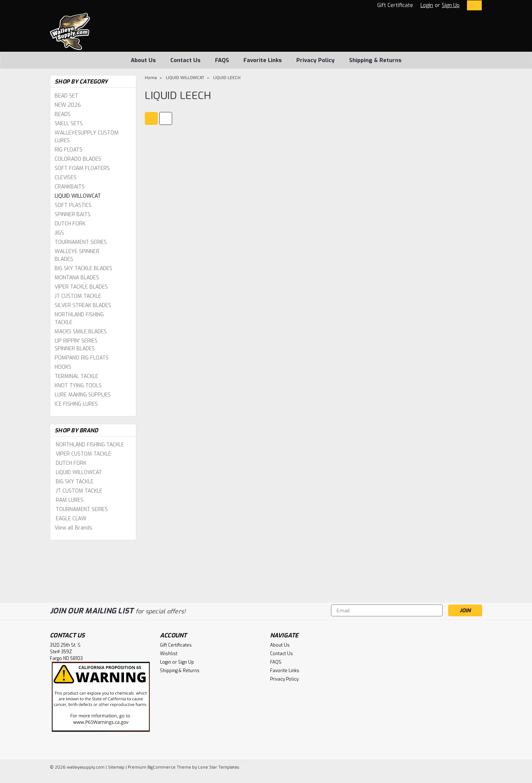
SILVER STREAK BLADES (83, 305)
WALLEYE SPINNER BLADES (77, 255)
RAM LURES (70, 500)
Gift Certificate (395, 5)
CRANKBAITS (70, 187)
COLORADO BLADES (78, 159)
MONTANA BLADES (77, 278)
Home (151, 78)
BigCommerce (161, 767)
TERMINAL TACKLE (76, 376)
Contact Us (185, 60)
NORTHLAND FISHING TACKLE (79, 319)
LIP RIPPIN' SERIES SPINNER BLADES (76, 345)
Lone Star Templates (219, 767)
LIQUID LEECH (227, 78)
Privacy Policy (316, 60)
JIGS (59, 233)
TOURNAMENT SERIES (81, 242)
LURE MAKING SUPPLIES (83, 395)
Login (427, 5)
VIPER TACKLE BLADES (81, 287)
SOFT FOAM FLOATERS (82, 168)
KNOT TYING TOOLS (78, 386)
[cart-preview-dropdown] (473, 5)
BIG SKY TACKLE (75, 482)
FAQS (222, 60)
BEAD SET (66, 96)
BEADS (63, 114)
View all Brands (74, 528)
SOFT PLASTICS (73, 205)
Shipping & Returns (375, 60)
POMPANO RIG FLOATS (82, 358)
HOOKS (63, 367)
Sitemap (116, 767)
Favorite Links (263, 60)
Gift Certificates (176, 645)
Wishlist (169, 654)
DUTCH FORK (70, 224)
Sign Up (451, 5)
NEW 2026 (68, 105)
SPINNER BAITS (73, 215)
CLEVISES (66, 178)
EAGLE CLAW (71, 519)
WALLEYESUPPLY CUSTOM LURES (87, 137)
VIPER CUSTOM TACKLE (83, 454)
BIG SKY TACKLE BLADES (83, 268)
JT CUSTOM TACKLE (78, 296)
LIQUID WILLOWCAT (78, 196)
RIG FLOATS (69, 150)
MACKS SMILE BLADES (81, 332)
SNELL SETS (69, 124)
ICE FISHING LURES (76, 404)
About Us (143, 60)
